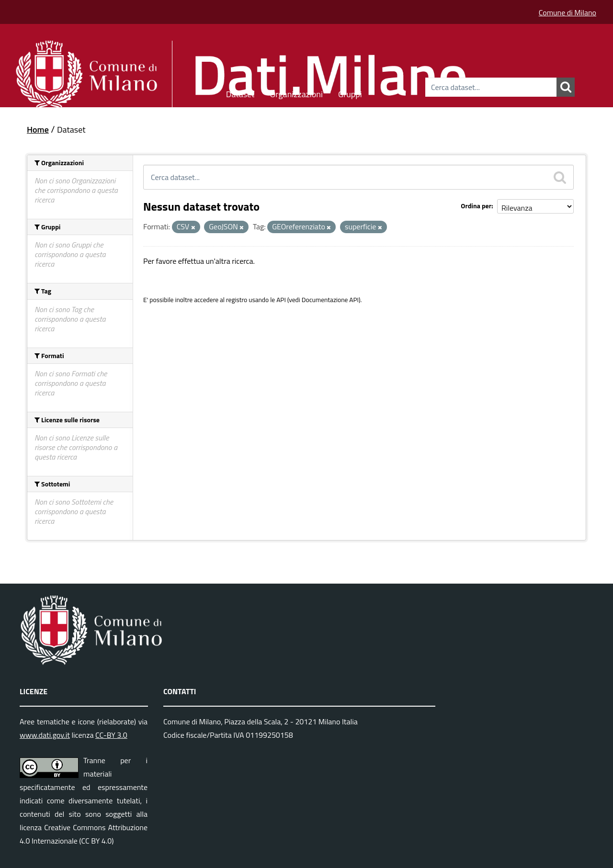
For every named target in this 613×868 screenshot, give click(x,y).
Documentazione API (330, 300)
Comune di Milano (568, 12)
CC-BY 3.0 (111, 735)
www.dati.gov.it (45, 735)
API (281, 300)
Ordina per (476, 206)
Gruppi (350, 93)
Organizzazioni (296, 93)
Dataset (240, 93)
